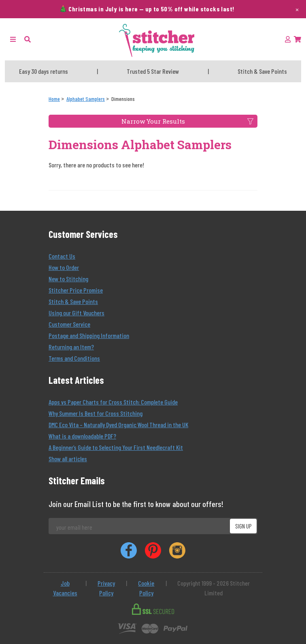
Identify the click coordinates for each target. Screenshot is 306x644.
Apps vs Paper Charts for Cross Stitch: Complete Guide (113, 402)
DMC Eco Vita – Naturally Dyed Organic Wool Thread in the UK (118, 425)
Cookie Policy (146, 588)
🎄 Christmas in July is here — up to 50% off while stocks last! (147, 9)
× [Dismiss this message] (297, 9)
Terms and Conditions (74, 358)
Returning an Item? (71, 347)
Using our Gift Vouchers (76, 313)
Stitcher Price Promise (76, 290)
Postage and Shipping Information (89, 335)
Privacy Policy (106, 588)
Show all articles (68, 459)
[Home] (54, 99)
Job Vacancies (65, 588)
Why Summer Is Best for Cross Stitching (96, 413)
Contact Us (62, 256)
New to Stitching (68, 279)
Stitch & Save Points (73, 301)
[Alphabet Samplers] (86, 99)
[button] (28, 39)
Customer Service (69, 324)
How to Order (64, 267)
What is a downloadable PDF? (82, 436)
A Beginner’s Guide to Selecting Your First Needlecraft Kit (116, 447)
